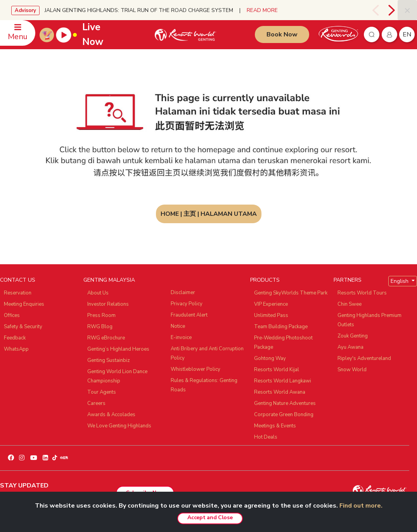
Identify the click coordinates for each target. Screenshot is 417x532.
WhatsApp (16, 349)
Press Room (101, 315)
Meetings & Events (275, 426)
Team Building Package (281, 327)
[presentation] (377, 10)
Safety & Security (23, 327)
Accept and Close (210, 517)
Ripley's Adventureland (364, 358)
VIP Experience (271, 304)
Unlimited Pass (271, 315)
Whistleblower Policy (196, 369)
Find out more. (361, 506)
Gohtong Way (270, 358)
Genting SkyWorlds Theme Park (291, 293)
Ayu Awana (350, 347)
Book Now (282, 34)
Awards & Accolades (111, 415)
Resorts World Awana (280, 392)
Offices (12, 315)
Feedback (15, 338)
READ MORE (262, 10)
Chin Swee (350, 304)
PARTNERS (348, 280)
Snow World (352, 370)
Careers (96, 403)
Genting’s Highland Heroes (118, 349)
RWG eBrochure (106, 338)
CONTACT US (18, 280)
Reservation (18, 293)
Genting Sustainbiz (109, 360)
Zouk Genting (353, 336)
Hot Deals (266, 437)
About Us (98, 293)
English (400, 281)
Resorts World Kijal (277, 370)
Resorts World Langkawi (283, 381)
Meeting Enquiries (24, 304)
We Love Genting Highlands (119, 426)
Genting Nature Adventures (285, 403)
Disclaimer (183, 293)
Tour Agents (102, 392)
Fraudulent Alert (189, 315)
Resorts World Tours (362, 293)
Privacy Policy (187, 304)
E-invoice (181, 337)
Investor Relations (108, 304)
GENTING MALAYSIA (109, 280)
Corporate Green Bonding (284, 415)
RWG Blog (100, 327)
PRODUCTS (265, 280)
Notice (178, 326)
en (407, 34)
